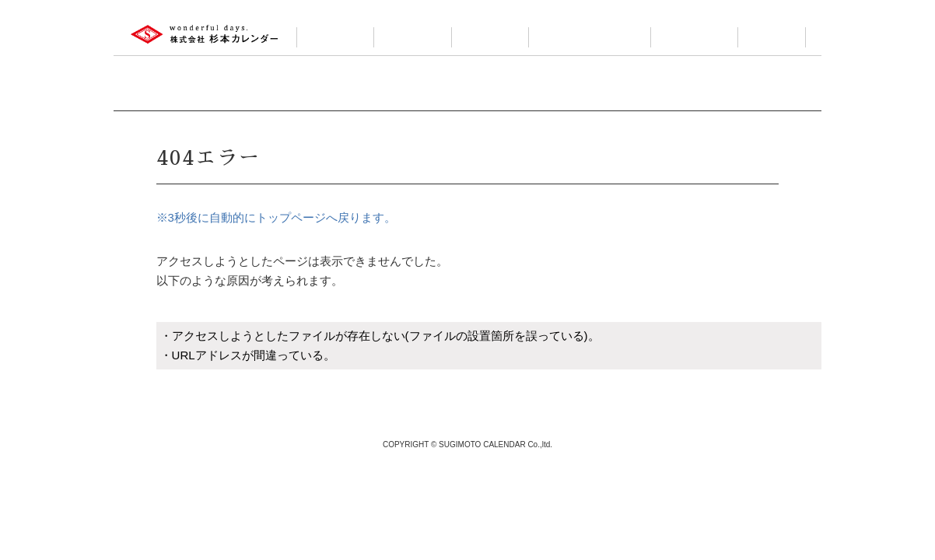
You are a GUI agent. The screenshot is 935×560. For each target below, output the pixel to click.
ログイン (772, 37)
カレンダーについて (590, 37)
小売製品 (490, 37)
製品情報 (413, 37)
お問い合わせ (694, 37)
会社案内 (335, 37)
